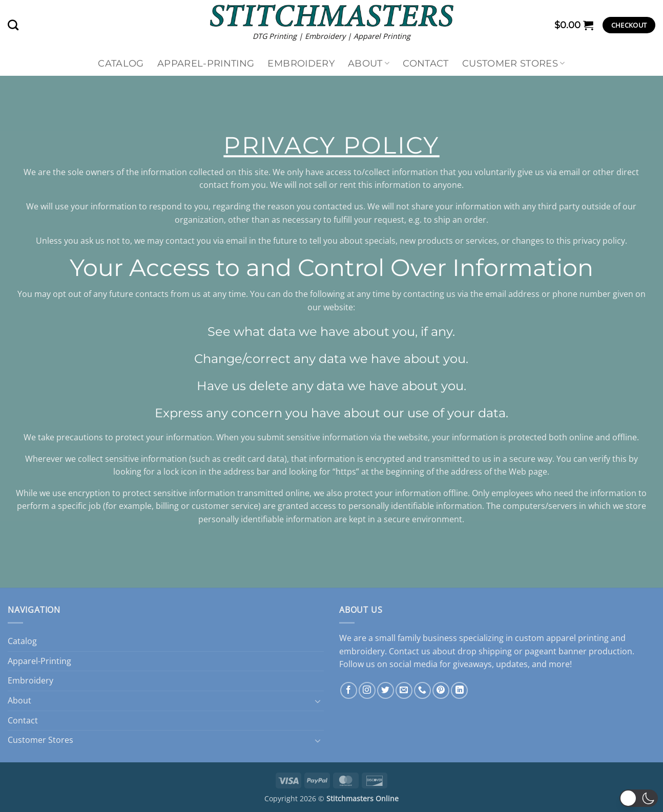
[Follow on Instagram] (367, 690)
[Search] (13, 25)
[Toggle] (318, 701)
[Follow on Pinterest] (441, 690)
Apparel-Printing (206, 63)
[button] (574, 25)
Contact (426, 63)
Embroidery (301, 63)
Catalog (121, 63)
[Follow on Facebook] (349, 690)
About (369, 63)
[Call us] (422, 690)
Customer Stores (514, 63)
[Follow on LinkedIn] (459, 690)
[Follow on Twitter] (386, 690)
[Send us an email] (404, 690)
